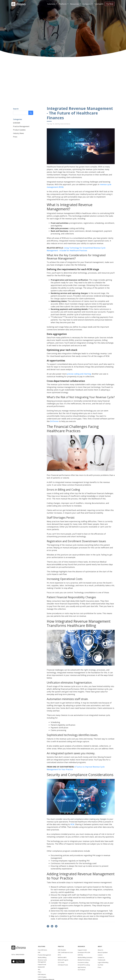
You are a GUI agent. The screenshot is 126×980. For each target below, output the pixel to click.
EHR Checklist (62, 950)
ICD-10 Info (61, 962)
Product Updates (19, 130)
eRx (39, 969)
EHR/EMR (17, 123)
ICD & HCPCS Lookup (84, 965)
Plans (40, 972)
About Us (100, 950)
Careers (100, 955)
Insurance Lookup (83, 962)
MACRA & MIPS (62, 957)
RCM (72, 824)
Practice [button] (61, 946)
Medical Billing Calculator (85, 957)
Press (15, 137)
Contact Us (101, 957)
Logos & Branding (103, 962)
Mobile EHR (41, 967)
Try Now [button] (110, 4)
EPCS (59, 955)
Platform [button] (63, 4)
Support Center (82, 950)
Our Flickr (101, 965)
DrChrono (54, 421)
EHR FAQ (80, 955)
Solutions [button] (51, 4)
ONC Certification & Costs (65, 952)
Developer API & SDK (84, 952)
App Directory (82, 967)
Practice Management (21, 126)
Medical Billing (42, 957)
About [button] (100, 946)
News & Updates (103, 952)
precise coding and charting (79, 374)
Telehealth (99, 4)
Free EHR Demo (42, 950)
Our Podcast (81, 970)
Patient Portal (42, 965)
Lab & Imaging (42, 977)
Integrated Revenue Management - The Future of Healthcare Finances (80, 113)
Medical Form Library (84, 960)
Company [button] (87, 4)
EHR (39, 952)
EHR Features (42, 974)
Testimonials (102, 960)
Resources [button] (75, 4)
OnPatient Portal (63, 965)
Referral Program (63, 960)
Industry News (19, 133)
